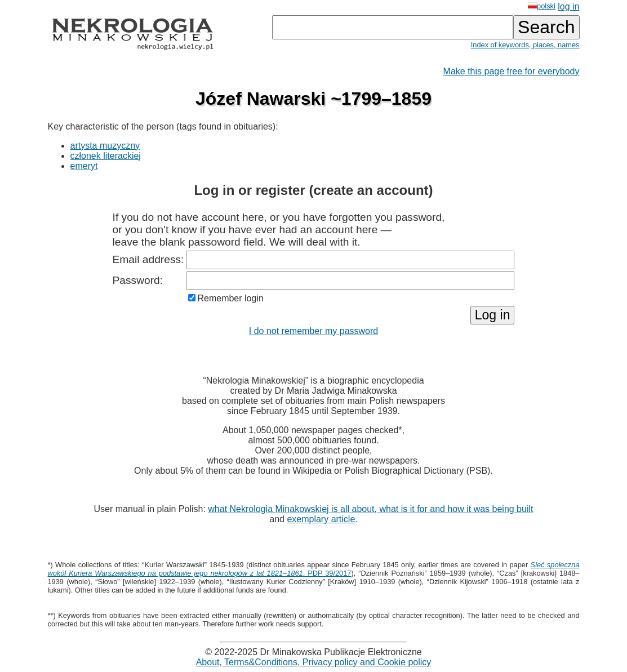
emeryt (84, 166)
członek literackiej (106, 156)
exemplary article (321, 519)
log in (568, 6)
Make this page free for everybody (512, 71)
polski (542, 6)
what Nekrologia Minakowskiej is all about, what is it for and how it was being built (370, 509)
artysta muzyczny (105, 146)
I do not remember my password (313, 331)
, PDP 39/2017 (314, 569)
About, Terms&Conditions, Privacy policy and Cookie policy (314, 662)
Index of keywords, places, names (525, 45)
